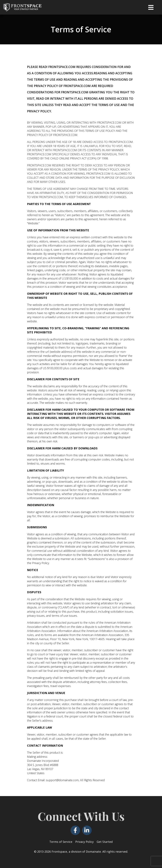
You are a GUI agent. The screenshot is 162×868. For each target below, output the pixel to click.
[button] (151, 7)
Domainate (93, 852)
